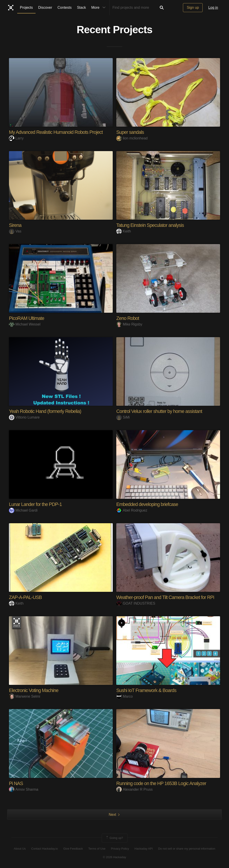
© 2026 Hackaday (114, 857)
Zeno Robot (128, 318)
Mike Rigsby (129, 324)
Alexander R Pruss (134, 789)
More (99, 8)
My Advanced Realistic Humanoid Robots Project (57, 132)
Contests (65, 8)
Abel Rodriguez (132, 510)
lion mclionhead (132, 138)
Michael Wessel (25, 324)
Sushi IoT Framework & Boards (147, 690)
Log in (213, 8)
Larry (16, 138)
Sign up (193, 8)
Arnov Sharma (24, 789)
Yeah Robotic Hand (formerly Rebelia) (46, 411)
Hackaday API (144, 848)
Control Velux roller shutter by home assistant (161, 411)
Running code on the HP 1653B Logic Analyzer (163, 783)
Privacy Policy (120, 848)
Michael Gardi (23, 510)
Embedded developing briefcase (148, 504)
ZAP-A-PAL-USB (26, 597)
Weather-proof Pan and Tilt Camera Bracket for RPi (167, 597)
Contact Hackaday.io (45, 848)
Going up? (114, 838)
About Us (20, 848)
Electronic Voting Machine (34, 690)
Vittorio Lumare (24, 417)
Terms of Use (97, 848)
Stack (81, 8)
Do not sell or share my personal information (187, 848)
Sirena (15, 225)
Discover (45, 8)
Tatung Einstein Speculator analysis (151, 225)
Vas (15, 231)
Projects (26, 8)
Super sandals (131, 132)
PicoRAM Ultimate (27, 318)
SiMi (123, 417)
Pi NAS (16, 783)
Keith (124, 231)
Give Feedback (73, 848)
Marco (124, 696)
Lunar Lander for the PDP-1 (36, 504)
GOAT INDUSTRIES (136, 603)
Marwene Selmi (24, 696)
